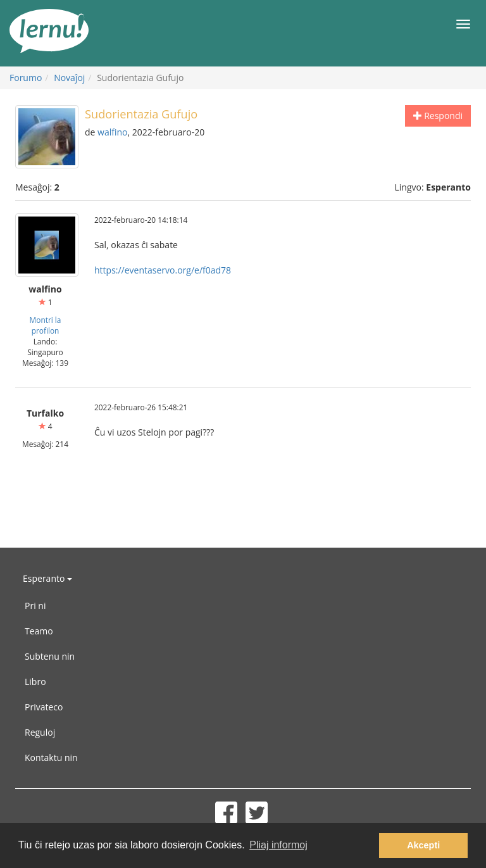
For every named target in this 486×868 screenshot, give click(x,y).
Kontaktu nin (51, 758)
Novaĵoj (69, 78)
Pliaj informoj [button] (278, 845)
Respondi (438, 116)
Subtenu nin (50, 656)
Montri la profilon (46, 325)
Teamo (39, 631)
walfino (112, 132)
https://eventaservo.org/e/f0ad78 (163, 270)
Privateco (44, 707)
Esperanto (47, 578)
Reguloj (40, 732)
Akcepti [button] (423, 845)
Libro (35, 682)
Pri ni (35, 606)
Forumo (26, 78)
